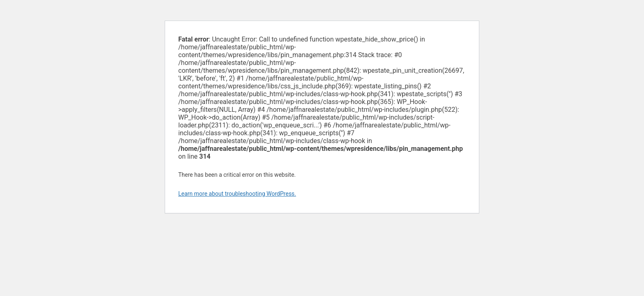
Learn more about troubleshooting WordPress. (237, 194)
